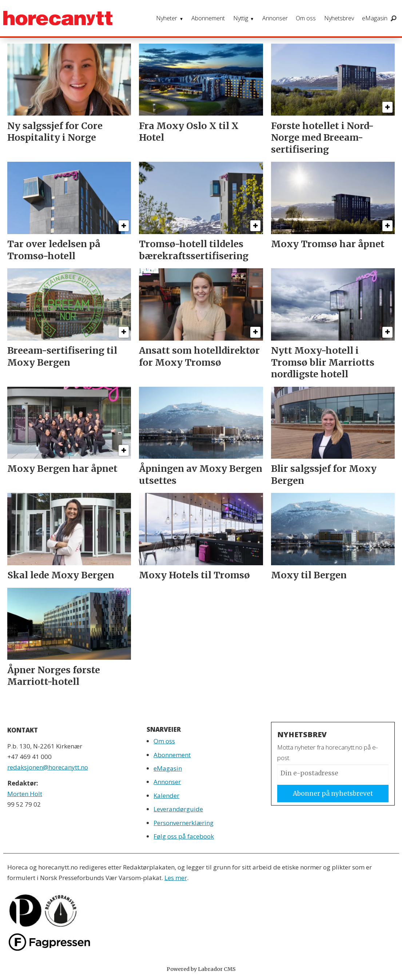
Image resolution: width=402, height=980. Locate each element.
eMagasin (375, 18)
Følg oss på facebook (184, 836)
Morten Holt (25, 794)
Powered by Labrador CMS (201, 969)
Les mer (176, 878)
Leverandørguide (178, 809)
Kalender (166, 796)
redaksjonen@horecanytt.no (48, 767)
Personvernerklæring (184, 823)
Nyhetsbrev (339, 18)
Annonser (275, 18)
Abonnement (208, 18)
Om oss (306, 18)
